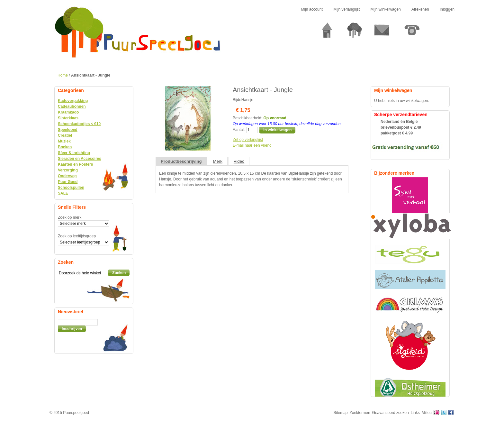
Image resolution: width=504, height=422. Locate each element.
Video (239, 161)
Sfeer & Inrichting (74, 153)
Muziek (64, 141)
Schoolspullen (71, 188)
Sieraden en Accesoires (80, 159)
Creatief (65, 135)
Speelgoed (68, 130)
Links (415, 413)
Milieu (427, 413)
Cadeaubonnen (72, 106)
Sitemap (341, 413)
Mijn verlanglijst (346, 9)
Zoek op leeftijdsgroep (77, 236)
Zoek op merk (70, 217)
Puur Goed (68, 182)
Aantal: (239, 130)
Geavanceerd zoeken (391, 413)
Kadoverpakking (73, 101)
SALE (63, 193)
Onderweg (67, 176)
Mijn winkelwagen (386, 9)
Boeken (65, 147)
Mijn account (312, 9)
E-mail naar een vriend (252, 145)
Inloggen (447, 9)
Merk (218, 161)
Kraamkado (68, 112)
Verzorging (68, 170)
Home (63, 75)
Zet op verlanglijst (248, 140)
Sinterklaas (68, 118)
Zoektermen (360, 413)
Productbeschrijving (181, 161)
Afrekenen (420, 9)
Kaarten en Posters (75, 164)
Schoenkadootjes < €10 (79, 124)
